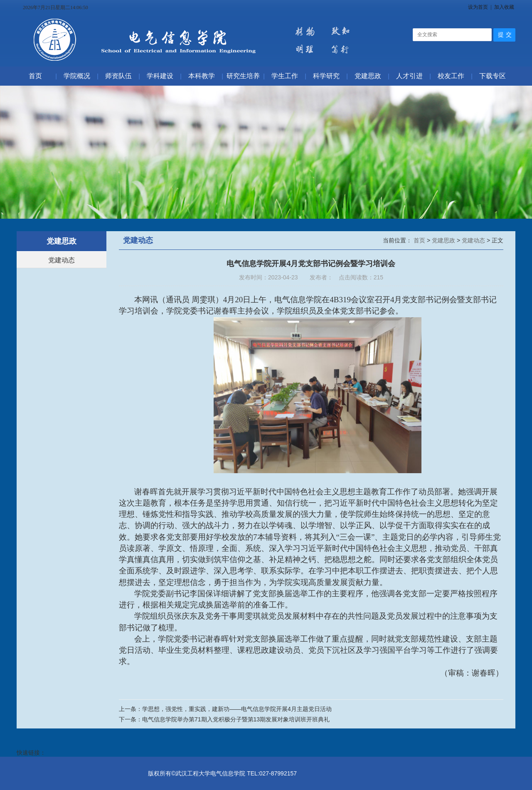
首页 (420, 240)
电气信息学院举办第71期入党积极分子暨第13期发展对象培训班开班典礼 (236, 719)
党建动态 (62, 260)
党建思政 (444, 240)
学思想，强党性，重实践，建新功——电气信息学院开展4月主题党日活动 (237, 709)
